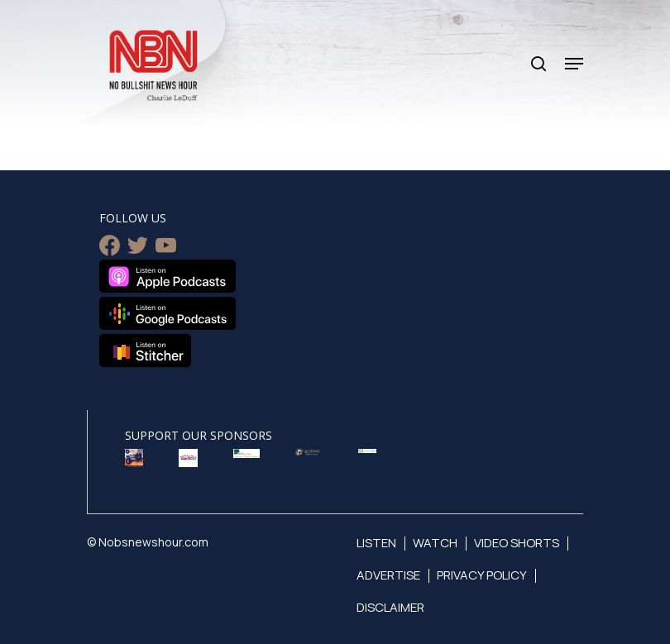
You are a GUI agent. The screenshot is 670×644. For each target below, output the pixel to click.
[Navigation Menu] (574, 64)
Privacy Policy (482, 575)
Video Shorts (517, 543)
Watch (435, 543)
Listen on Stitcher (145, 351)
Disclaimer (390, 607)
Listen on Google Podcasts (167, 313)
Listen (376, 543)
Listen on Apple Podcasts (167, 276)
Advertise (388, 575)
